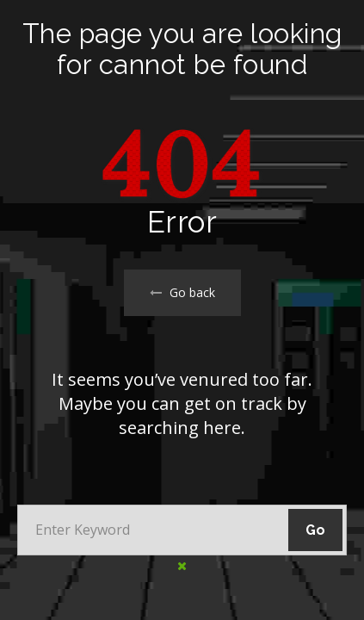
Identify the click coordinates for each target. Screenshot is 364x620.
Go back (182, 292)
